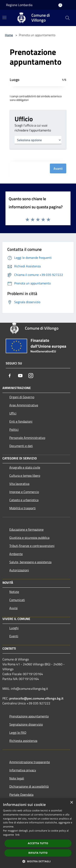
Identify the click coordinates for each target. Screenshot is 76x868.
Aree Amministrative (24, 405)
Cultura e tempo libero (25, 476)
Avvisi (13, 608)
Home (9, 35)
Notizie (14, 592)
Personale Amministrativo (27, 438)
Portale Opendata (21, 795)
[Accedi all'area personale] (60, 5)
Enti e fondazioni (21, 421)
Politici (14, 430)
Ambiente (16, 554)
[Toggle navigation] (4, 17)
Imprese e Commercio (24, 492)
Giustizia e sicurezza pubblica (29, 538)
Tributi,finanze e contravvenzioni (32, 546)
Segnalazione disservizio (26, 724)
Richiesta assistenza (23, 741)
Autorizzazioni (19, 570)
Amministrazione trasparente (30, 762)
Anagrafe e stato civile (25, 467)
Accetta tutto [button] (38, 843)
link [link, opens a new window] (18, 835)
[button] (38, 861)
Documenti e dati (21, 446)
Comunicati (17, 600)
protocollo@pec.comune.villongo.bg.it (36, 698)
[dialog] (38, 833)
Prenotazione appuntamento (29, 716)
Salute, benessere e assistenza (30, 562)
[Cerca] (67, 18)
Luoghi (14, 628)
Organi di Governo (22, 397)
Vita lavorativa (19, 484)
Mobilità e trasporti (22, 508)
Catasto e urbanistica (24, 500)
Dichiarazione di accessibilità (29, 786)
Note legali (17, 778)
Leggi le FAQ (18, 732)
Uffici (13, 413)
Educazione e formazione (26, 529)
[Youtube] (20, 376)
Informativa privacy (23, 770)
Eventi (14, 636)
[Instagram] (31, 376)
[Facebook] (10, 376)
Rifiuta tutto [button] (38, 853)
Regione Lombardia (19, 5)
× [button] (71, 803)
